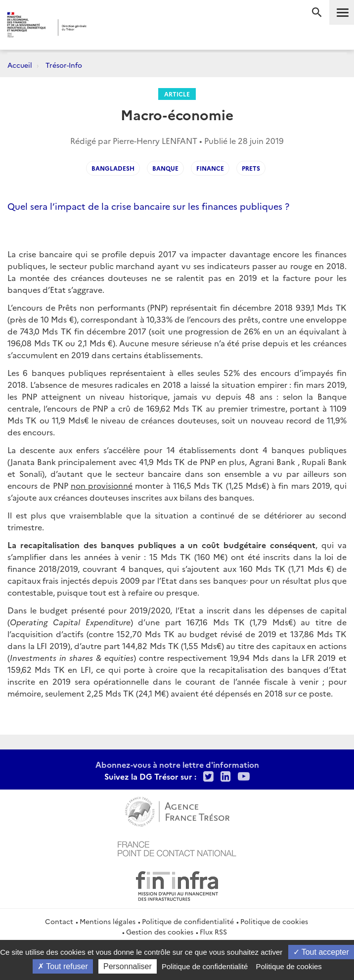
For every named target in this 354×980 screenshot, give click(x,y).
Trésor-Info (64, 65)
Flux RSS (213, 932)
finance (210, 168)
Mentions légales (108, 921)
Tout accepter (321, 952)
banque (165, 168)
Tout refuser (63, 966)
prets (251, 168)
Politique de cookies (274, 921)
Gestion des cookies (160, 932)
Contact (59, 921)
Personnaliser (128, 966)
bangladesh (113, 168)
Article (177, 94)
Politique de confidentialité (188, 921)
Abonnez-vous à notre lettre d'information (177, 764)
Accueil (20, 65)
